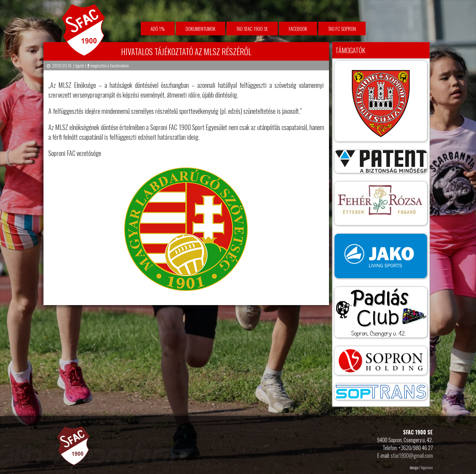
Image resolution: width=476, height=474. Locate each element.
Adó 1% (158, 29)
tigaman (427, 467)
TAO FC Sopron (342, 29)
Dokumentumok (201, 29)
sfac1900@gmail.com (412, 456)
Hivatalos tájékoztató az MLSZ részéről (186, 51)
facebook (298, 29)
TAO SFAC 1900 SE (252, 29)
